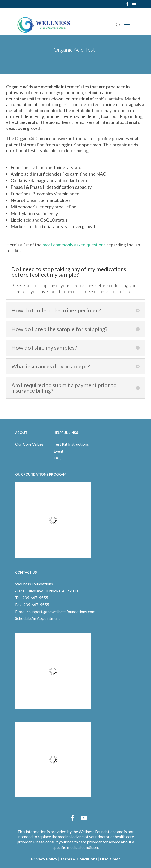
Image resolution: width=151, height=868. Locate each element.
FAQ (58, 458)
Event (59, 451)
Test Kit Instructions (71, 444)
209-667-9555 (35, 597)
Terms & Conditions (79, 859)
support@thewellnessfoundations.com (62, 611)
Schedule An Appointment (38, 618)
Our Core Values (29, 444)
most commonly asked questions (74, 245)
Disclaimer (110, 859)
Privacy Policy (44, 859)
